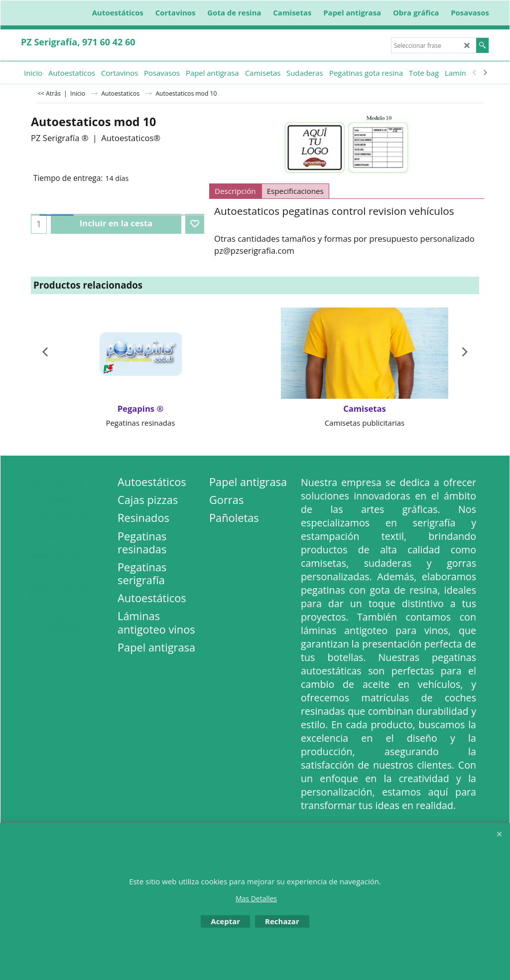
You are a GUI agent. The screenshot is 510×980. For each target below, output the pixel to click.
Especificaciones (295, 191)
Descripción (235, 191)
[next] (485, 73)
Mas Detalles (256, 898)
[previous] (475, 73)
